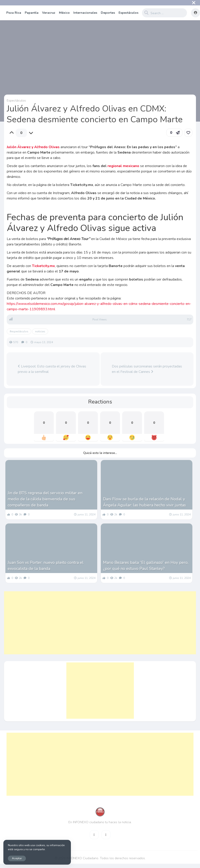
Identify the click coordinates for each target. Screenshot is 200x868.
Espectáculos (128, 13)
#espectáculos (19, 331)
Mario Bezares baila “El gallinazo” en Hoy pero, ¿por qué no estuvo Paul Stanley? (146, 565)
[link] (188, 133)
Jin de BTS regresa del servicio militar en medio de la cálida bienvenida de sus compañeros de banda (45, 499)
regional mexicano (123, 166)
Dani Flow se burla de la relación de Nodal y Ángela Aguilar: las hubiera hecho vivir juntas (144, 502)
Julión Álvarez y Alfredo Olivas (33, 147)
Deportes (108, 13)
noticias (40, 331)
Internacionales (85, 13)
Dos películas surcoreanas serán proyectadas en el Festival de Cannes (147, 369)
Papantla (32, 13)
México (64, 13)
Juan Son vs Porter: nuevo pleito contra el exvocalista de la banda (46, 565)
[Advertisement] (95, 623)
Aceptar (17, 858)
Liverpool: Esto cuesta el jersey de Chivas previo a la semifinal (52, 369)
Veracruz (49, 13)
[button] (174, 133)
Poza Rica (14, 13)
